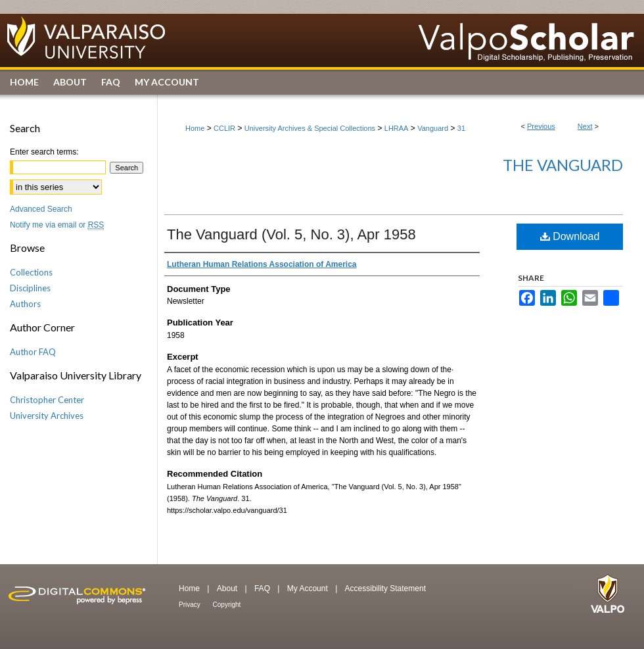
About (228, 589)
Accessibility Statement (385, 589)
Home (195, 128)
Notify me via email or (57, 225)
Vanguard (433, 128)
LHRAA (397, 128)
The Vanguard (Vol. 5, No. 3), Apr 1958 (291, 234)
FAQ (263, 589)
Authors (25, 304)
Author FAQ (33, 352)
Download (570, 236)
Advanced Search (41, 209)
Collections (31, 272)
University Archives (47, 416)
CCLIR (224, 128)
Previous (541, 126)
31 (461, 128)
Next (585, 126)
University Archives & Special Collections (310, 128)
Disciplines (30, 288)
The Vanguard (563, 165)
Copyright (227, 605)
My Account (309, 589)
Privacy (191, 605)
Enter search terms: (44, 152)
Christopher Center (47, 400)
